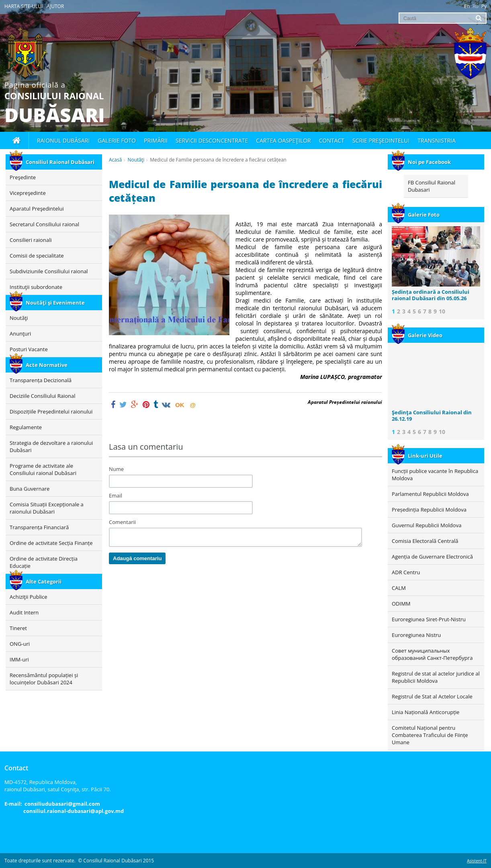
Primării (156, 140)
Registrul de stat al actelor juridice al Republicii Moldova (436, 677)
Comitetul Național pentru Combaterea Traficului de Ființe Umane (430, 735)
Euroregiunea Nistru (416, 635)
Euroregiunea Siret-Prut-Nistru (429, 619)
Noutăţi (136, 160)
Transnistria (437, 140)
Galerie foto (117, 140)
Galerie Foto (416, 215)
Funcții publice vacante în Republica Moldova (435, 475)
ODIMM (401, 604)
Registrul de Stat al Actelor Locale (432, 696)
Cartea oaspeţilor (283, 140)
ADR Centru (406, 572)
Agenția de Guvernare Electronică (432, 557)
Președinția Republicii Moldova (429, 510)
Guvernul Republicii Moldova (427, 525)
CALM (399, 588)
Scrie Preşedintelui (381, 140)
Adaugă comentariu (137, 558)
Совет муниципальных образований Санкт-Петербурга (432, 654)
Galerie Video (417, 335)
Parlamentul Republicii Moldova (430, 494)
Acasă (115, 160)
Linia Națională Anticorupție (426, 712)
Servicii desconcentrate (212, 140)
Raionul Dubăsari (63, 140)
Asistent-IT (477, 861)
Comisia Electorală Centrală (425, 541)
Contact (332, 140)
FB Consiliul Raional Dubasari (432, 186)
